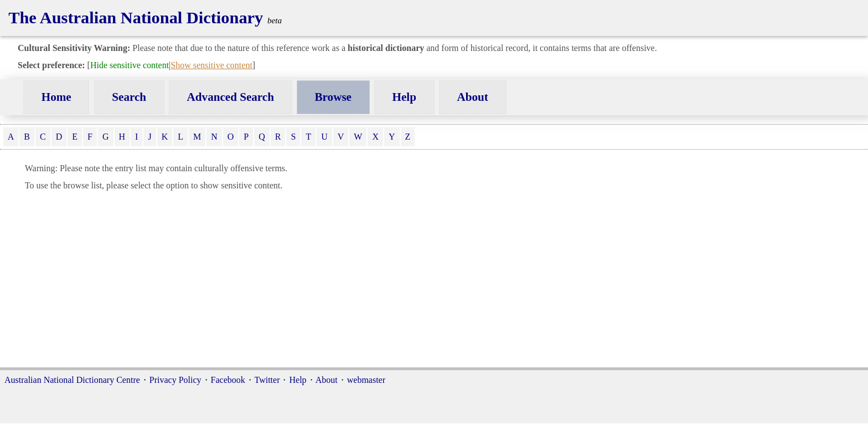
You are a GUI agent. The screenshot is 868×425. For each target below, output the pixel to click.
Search (129, 97)
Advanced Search (231, 97)
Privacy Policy (175, 380)
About (473, 97)
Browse (333, 97)
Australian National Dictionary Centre (72, 380)
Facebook (228, 380)
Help (404, 97)
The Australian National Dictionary (136, 18)
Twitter (267, 380)
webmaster (366, 380)
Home (56, 97)
